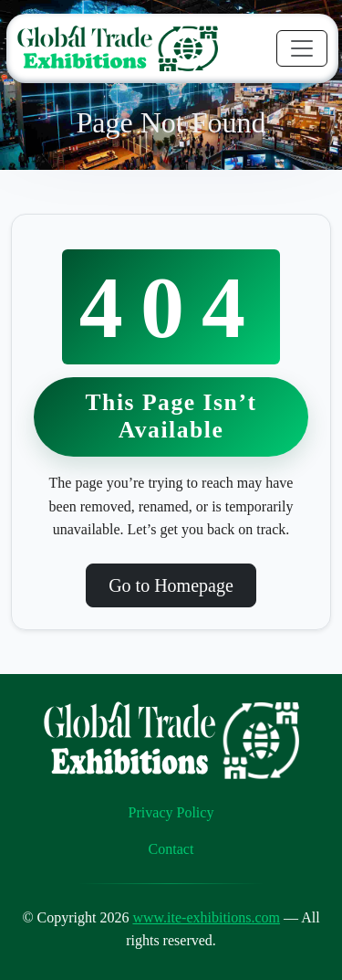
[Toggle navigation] (302, 48)
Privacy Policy (171, 812)
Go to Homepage (171, 585)
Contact (171, 849)
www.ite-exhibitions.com (206, 917)
